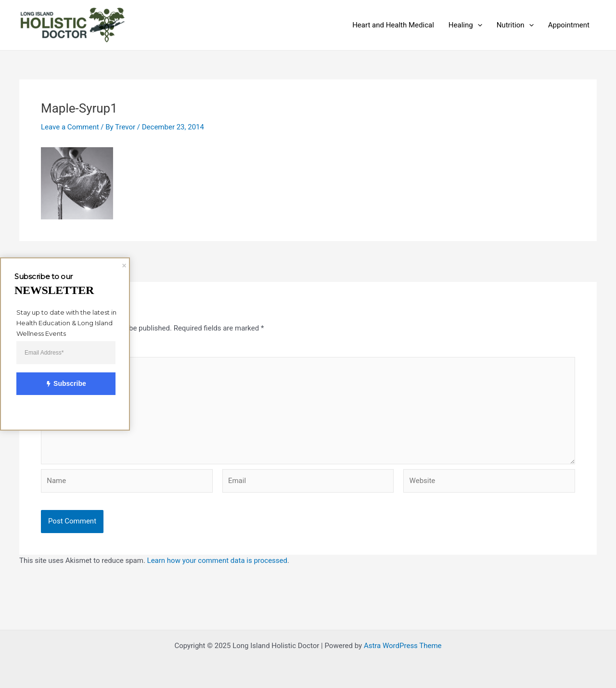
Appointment (569, 25)
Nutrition (515, 25)
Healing (465, 25)
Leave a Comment (70, 127)
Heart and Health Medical (393, 25)
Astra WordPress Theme (403, 646)
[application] (478, 25)
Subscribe (61, 384)
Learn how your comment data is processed (217, 561)
